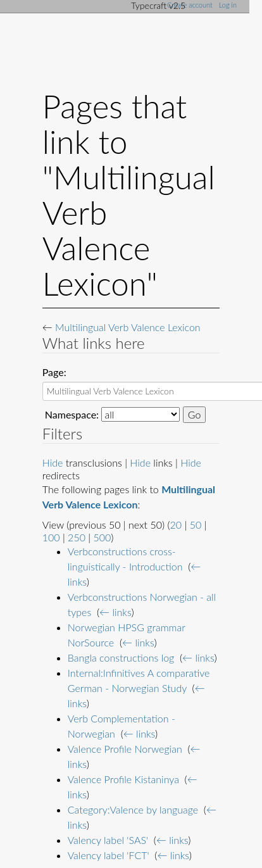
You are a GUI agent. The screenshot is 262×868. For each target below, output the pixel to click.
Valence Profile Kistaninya (123, 779)
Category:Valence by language (133, 809)
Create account (190, 5)
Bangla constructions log (121, 657)
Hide (53, 462)
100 (51, 537)
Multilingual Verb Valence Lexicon (128, 327)
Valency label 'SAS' (108, 840)
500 (102, 537)
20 (176, 525)
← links (115, 612)
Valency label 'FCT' (109, 855)
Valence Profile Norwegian (125, 749)
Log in (228, 5)
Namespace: (72, 414)
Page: (54, 372)
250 (77, 537)
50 (196, 525)
